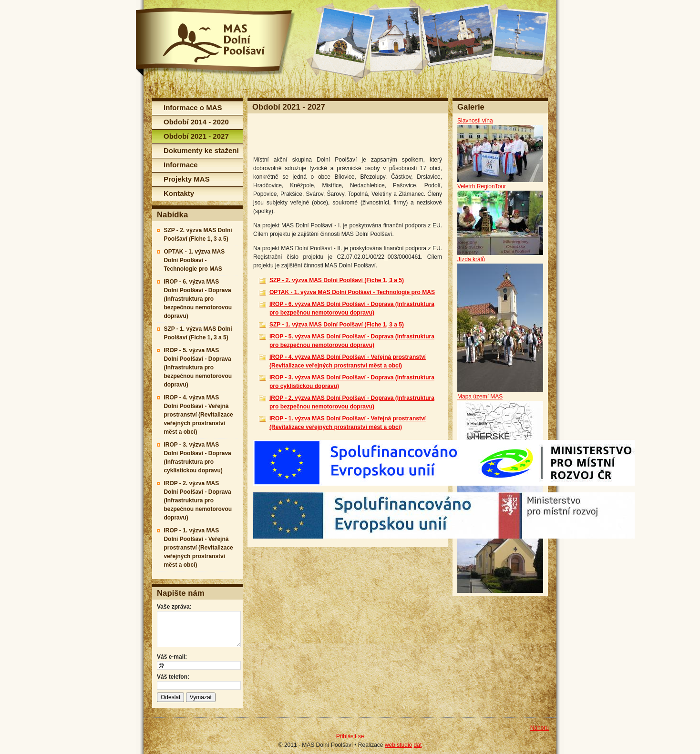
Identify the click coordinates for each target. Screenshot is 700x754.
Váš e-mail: (172, 657)
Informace (181, 165)
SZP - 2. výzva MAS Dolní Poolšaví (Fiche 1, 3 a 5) (198, 234)
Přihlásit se (350, 736)
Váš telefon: (173, 677)
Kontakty (179, 193)
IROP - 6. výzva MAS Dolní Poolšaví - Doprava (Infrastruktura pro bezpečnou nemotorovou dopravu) (198, 299)
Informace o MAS (193, 107)
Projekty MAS (187, 179)
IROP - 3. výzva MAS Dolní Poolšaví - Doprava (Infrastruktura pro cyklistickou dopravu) (197, 458)
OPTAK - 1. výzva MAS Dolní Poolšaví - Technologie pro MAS (194, 260)
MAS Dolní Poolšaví (216, 42)
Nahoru (540, 728)
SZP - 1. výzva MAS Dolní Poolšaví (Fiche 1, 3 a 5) (198, 333)
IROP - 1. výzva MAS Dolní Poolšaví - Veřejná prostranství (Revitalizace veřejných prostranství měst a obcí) (198, 548)
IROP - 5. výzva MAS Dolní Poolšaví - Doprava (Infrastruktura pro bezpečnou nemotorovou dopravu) (198, 367)
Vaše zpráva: (174, 607)
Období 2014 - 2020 (196, 122)
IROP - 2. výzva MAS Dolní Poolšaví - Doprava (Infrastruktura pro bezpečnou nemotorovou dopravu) (198, 500)
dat (418, 745)
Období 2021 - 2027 (196, 136)
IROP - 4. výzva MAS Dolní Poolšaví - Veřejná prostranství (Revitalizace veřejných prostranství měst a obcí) (198, 415)
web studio (398, 745)
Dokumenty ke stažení (201, 150)
